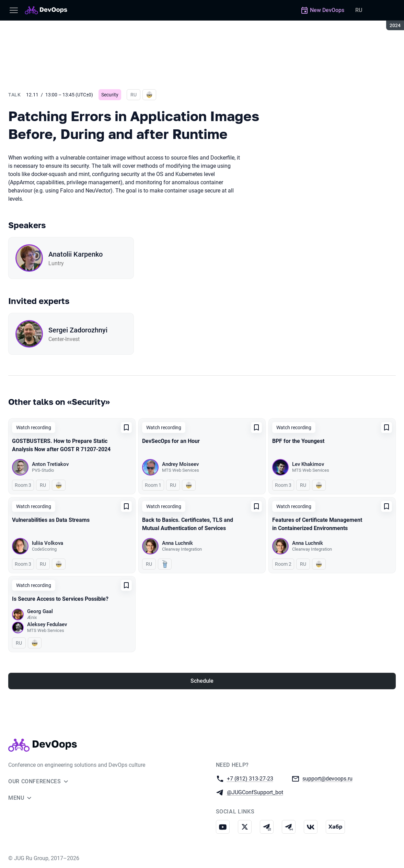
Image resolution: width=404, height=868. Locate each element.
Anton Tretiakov (50, 464)
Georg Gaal (40, 611)
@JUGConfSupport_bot (255, 792)
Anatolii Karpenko (76, 254)
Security (110, 95)
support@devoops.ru (327, 778)
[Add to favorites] (126, 427)
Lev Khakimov (308, 464)
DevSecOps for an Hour (171, 441)
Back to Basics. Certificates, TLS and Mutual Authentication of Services (188, 524)
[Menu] (14, 10)
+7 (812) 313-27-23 (250, 778)
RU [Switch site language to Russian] (359, 10)
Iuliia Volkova (48, 543)
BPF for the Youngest (298, 441)
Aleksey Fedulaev (47, 624)
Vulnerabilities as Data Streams (51, 520)
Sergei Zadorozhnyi (78, 330)
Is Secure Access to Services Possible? (60, 599)
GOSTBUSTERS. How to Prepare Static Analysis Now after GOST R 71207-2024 (61, 445)
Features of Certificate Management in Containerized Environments (317, 524)
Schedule (202, 681)
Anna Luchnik (177, 543)
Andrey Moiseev (180, 464)
